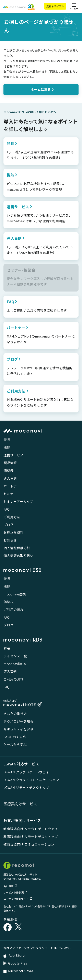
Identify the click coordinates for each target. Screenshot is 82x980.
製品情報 (10, 463)
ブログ (8, 525)
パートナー (12, 486)
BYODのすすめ (15, 737)
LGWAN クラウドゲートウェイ (26, 772)
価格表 (8, 470)
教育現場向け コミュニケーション (29, 844)
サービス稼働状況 (15, 892)
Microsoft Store (18, 971)
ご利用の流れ (13, 609)
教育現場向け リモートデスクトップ (31, 836)
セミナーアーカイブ (18, 501)
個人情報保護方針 (17, 548)
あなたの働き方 (15, 714)
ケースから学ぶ (15, 744)
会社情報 (10, 886)
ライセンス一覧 (15, 656)
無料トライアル (55, 6)
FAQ (7, 509)
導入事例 (10, 478)
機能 (7, 447)
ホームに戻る (41, 89)
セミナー (10, 494)
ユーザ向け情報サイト (18, 899)
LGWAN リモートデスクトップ (26, 787)
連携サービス (13, 455)
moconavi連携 (15, 594)
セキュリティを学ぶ (18, 729)
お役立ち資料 (13, 532)
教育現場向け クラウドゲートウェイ (31, 829)
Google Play (15, 963)
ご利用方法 (12, 517)
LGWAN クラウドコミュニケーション (31, 780)
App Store (14, 955)
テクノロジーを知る (18, 721)
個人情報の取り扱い (19, 556)
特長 (7, 440)
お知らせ (10, 540)
